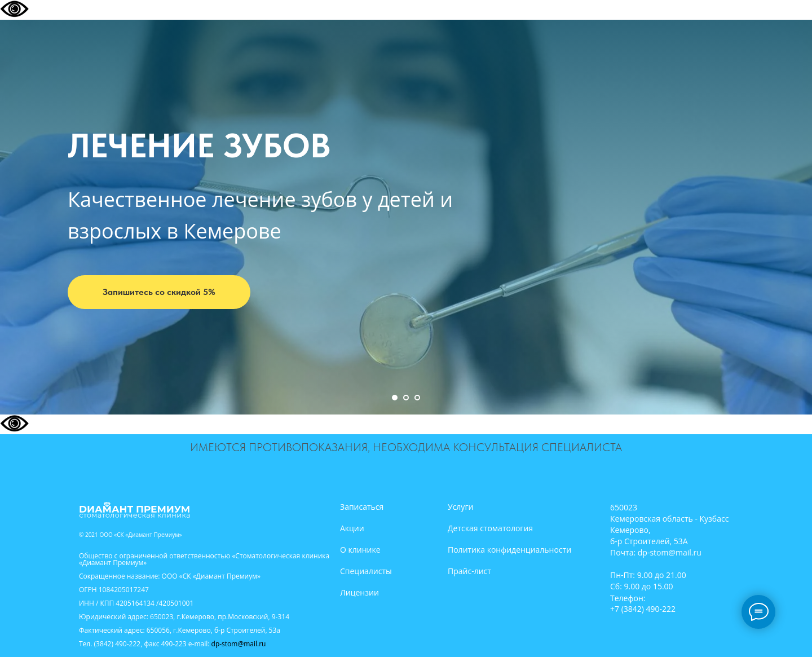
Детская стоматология (490, 528)
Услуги (460, 507)
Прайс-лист (469, 571)
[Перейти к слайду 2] (406, 398)
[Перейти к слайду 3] (417, 398)
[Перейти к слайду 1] (395, 398)
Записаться (362, 507)
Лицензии (359, 592)
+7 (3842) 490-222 (643, 609)
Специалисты (366, 571)
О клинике (360, 550)
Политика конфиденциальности (509, 550)
